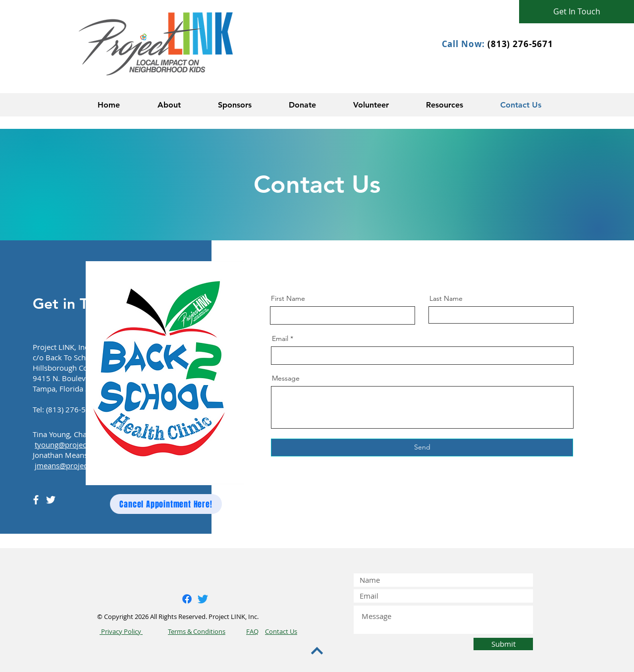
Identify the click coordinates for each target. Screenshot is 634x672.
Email (280, 338)
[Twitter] (51, 500)
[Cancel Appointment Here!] (166, 504)
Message (286, 378)
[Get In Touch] (577, 12)
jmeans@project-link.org (76, 465)
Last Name (446, 298)
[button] (169, 105)
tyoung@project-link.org (76, 445)
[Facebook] (36, 500)
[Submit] (503, 644)
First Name (288, 298)
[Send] (422, 448)
